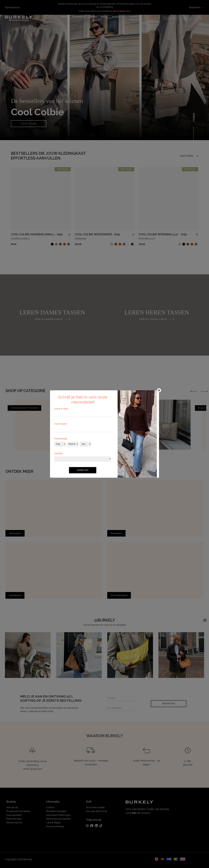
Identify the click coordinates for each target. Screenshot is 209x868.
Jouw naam (61, 424)
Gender (59, 453)
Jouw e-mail (61, 409)
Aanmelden (83, 470)
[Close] (159, 390)
